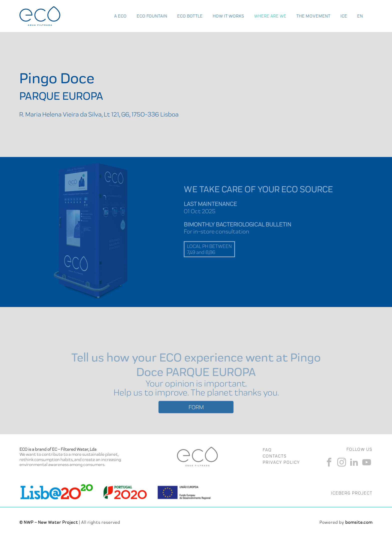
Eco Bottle (190, 16)
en (360, 16)
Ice (344, 16)
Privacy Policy (281, 462)
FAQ (267, 450)
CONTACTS (275, 456)
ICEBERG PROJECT (352, 493)
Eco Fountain (152, 16)
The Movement (313, 16)
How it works (228, 16)
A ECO (120, 16)
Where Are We (270, 16)
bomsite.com (359, 522)
